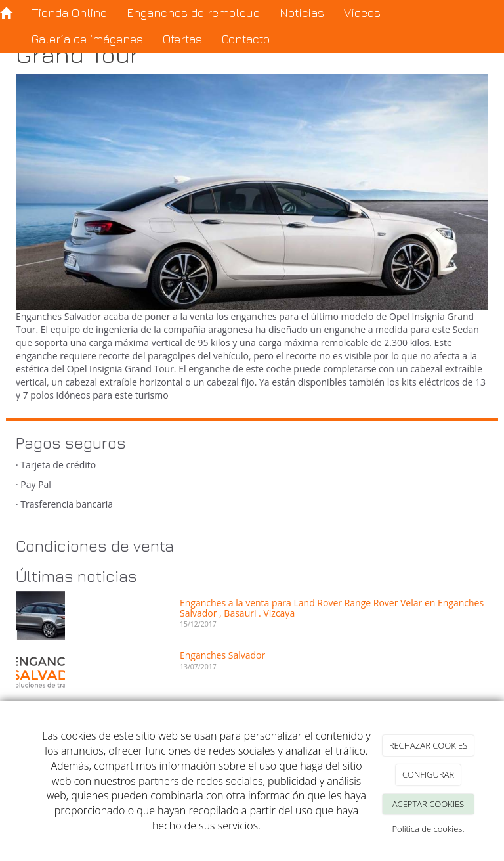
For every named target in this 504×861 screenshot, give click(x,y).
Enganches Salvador (222, 655)
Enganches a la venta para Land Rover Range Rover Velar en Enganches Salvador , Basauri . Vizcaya (332, 607)
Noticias (302, 13)
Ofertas (182, 39)
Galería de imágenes (87, 39)
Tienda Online (69, 13)
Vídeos (362, 13)
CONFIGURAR (428, 774)
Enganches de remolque (193, 13)
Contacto (246, 39)
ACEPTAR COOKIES (428, 804)
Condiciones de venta (95, 546)
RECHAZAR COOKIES (429, 745)
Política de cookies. (428, 829)
